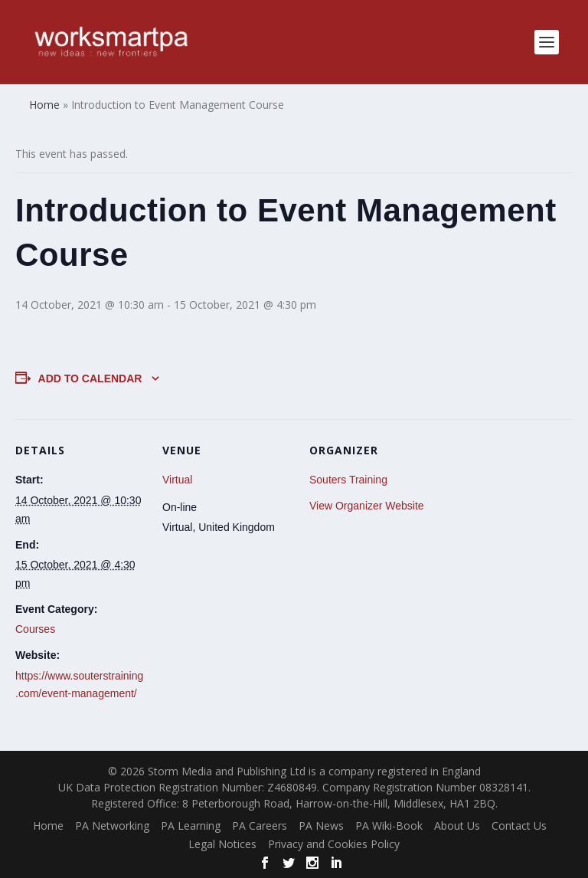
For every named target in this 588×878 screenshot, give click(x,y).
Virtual (177, 480)
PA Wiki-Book (389, 826)
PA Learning (191, 826)
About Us (457, 826)
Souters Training (348, 480)
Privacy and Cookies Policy (334, 844)
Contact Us (519, 826)
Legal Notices (222, 844)
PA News (321, 826)
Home (48, 826)
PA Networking (112, 826)
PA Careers (260, 826)
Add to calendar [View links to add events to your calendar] (90, 378)
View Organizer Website (367, 506)
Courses (35, 629)
